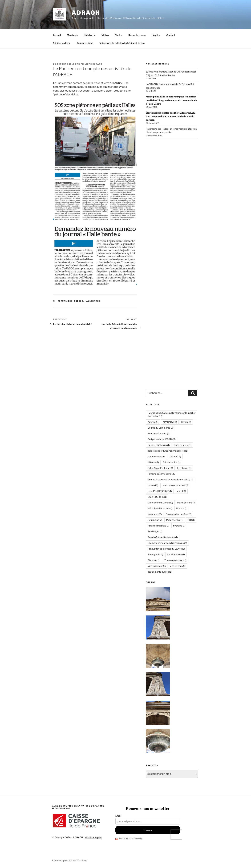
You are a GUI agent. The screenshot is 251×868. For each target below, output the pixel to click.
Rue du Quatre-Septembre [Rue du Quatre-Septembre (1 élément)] (163, 537)
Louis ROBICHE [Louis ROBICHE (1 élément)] (157, 497)
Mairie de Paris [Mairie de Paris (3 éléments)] (186, 503)
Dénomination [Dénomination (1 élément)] (172, 462)
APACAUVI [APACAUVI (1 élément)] (170, 422)
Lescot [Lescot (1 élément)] (181, 491)
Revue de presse (137, 35)
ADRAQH (86, 13)
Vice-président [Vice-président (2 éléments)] (157, 566)
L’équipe (156, 35)
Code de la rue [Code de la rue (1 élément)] (183, 445)
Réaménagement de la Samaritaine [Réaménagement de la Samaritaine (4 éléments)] (167, 543)
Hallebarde (90, 35)
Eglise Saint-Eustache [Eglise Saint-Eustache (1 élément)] (160, 468)
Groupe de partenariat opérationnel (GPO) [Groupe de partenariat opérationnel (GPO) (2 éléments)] (170, 480)
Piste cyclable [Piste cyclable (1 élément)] (175, 520)
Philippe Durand (91, 64)
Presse (79, 301)
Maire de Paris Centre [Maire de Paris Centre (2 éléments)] (160, 503)
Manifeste (72, 35)
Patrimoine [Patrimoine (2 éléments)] (155, 520)
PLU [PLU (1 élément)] (191, 520)
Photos (119, 35)
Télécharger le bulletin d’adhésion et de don (122, 43)
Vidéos (105, 35)
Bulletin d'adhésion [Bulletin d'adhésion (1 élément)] (159, 445)
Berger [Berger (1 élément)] (186, 422)
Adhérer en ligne (62, 43)
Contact (171, 35)
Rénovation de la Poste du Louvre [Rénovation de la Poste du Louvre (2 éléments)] (166, 549)
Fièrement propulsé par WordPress (70, 860)
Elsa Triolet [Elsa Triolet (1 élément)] (184, 468)
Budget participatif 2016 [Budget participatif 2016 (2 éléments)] (162, 439)
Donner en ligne (85, 43)
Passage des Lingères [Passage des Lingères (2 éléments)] (179, 514)
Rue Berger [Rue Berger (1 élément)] (155, 531)
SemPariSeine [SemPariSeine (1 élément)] (176, 554)
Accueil (57, 35)
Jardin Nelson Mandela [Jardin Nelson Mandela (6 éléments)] (175, 485)
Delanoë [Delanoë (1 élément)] (175, 456)
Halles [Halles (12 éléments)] (153, 485)
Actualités (65, 301)
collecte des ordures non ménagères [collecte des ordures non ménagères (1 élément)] (168, 451)
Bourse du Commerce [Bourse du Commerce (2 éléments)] (160, 428)
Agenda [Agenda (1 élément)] (153, 422)
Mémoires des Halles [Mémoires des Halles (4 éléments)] (160, 508)
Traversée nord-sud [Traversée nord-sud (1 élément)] (176, 560)
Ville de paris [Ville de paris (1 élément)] (178, 566)
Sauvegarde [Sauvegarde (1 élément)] (155, 554)
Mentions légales (93, 837)
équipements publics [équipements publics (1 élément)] (160, 572)
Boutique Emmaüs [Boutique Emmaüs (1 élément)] (159, 433)
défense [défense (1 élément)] (153, 462)
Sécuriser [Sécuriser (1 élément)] (154, 560)
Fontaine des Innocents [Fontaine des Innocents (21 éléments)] (162, 474)
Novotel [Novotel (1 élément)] (182, 508)
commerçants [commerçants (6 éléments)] (156, 456)
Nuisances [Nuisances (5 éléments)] (155, 514)
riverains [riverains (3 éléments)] (179, 526)
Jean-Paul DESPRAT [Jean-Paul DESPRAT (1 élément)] (160, 491)
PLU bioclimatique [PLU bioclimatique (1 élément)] (158, 526)
